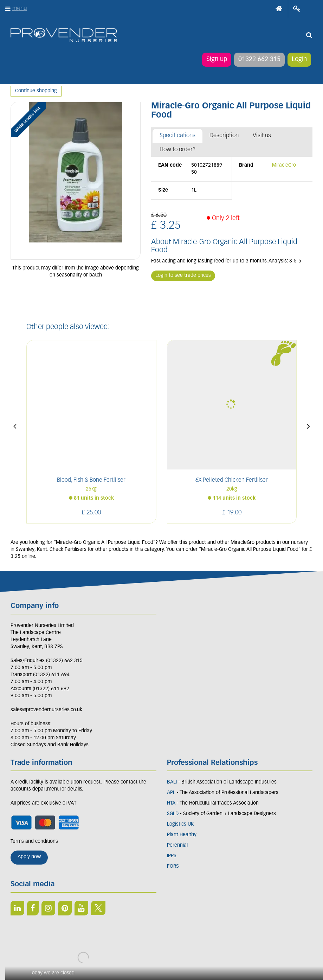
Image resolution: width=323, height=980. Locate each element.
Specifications (177, 136)
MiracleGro (284, 165)
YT (81, 908)
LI (17, 908)
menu (20, 9)
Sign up (217, 59)
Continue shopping (36, 91)
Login (299, 59)
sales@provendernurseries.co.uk (46, 710)
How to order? (178, 150)
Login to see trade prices (183, 276)
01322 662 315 (259, 59)
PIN (65, 908)
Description (224, 136)
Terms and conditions (34, 842)
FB (33, 908)
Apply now (29, 857)
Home (279, 9)
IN (48, 908)
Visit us (262, 136)
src (309, 35)
